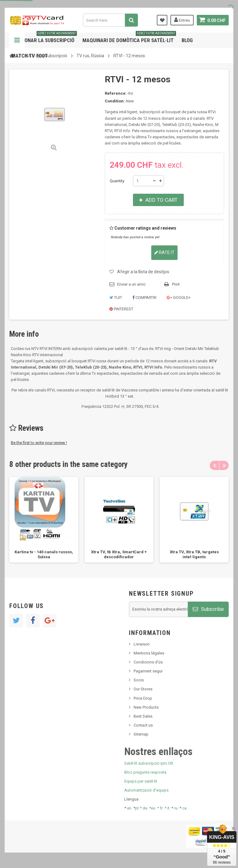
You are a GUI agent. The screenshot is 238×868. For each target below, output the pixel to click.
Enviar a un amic (131, 284)
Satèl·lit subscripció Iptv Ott (149, 763)
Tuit (116, 298)
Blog (187, 40)
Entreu (182, 20)
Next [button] (224, 465)
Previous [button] (214, 465)
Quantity (117, 181)
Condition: (115, 101)
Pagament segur (148, 671)
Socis (139, 680)
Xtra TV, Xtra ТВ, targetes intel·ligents (194, 554)
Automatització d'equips (146, 790)
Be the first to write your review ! (39, 443)
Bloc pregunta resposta (145, 772)
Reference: (116, 93)
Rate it (164, 253)
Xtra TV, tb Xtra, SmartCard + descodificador (119, 554)
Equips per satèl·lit (141, 781)
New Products (146, 707)
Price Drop (143, 698)
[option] (44, 520)
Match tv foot (30, 56)
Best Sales (143, 716)
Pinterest (121, 309)
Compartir (144, 298)
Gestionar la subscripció (44, 38)
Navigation (17, 40)
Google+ (179, 298)
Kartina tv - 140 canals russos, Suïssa (44, 554)
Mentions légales (149, 653)
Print (176, 284)
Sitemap (141, 734)
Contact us (143, 725)
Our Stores (143, 689)
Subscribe (208, 609)
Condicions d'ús (148, 662)
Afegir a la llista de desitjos (143, 272)
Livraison (142, 644)
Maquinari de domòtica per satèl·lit (129, 38)
